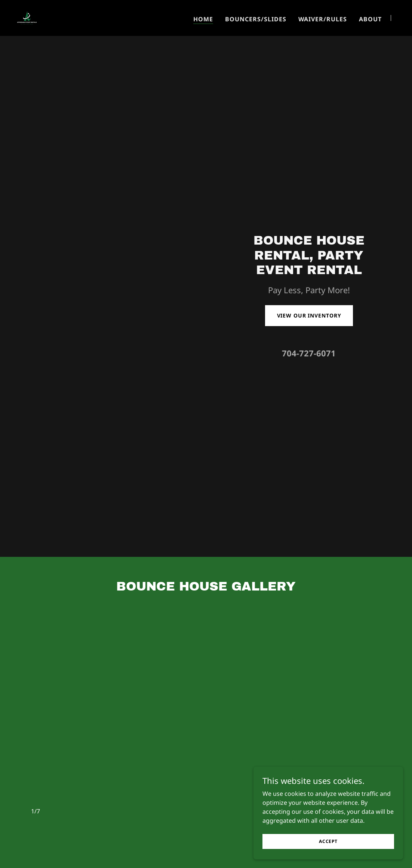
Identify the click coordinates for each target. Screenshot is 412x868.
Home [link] (203, 19)
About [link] (370, 19)
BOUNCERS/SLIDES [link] (256, 19)
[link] (27, 17)
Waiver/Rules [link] (323, 19)
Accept (328, 841)
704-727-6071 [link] (309, 353)
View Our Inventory (309, 315)
